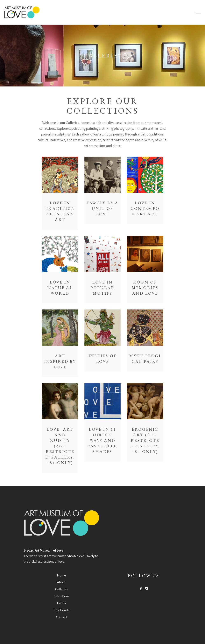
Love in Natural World (60, 288)
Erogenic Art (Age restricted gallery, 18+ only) (145, 440)
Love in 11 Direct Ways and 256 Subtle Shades (102, 440)
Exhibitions (62, 596)
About (61, 582)
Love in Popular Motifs (102, 288)
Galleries (61, 589)
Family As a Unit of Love (102, 208)
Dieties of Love (102, 359)
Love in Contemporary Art (145, 208)
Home (61, 575)
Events (62, 603)
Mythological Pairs (145, 359)
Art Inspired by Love (60, 361)
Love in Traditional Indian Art (60, 211)
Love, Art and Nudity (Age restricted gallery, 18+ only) (60, 446)
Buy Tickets (62, 610)
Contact (62, 617)
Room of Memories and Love (145, 288)
